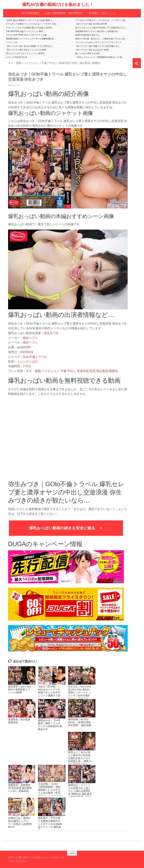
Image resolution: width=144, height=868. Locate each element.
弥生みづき (51, 333)
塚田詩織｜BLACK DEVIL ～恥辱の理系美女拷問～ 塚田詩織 (80, 722)
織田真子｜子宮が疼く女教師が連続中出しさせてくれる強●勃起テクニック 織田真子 (50, 824)
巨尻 (75, 63)
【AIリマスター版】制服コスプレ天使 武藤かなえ (97, 46)
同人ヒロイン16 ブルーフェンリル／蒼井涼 (25, 54)
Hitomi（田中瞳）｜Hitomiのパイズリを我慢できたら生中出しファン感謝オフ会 (49, 691)
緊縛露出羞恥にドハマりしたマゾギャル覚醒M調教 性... (31, 39)
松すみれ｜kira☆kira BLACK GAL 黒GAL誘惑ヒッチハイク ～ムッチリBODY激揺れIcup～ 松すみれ (80, 693)
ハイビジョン (31, 63)
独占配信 (85, 63)
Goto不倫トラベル (35, 357)
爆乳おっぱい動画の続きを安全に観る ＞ (66, 528)
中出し (53, 63)
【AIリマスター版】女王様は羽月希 (91, 24)
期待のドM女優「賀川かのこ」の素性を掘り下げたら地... (101, 39)
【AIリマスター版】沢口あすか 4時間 (92, 50)
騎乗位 (96, 63)
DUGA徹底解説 (31, 13)
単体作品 (64, 63)
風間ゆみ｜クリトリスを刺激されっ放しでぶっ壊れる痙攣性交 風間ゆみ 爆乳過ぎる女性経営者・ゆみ (80, 791)
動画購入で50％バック (102, 13)
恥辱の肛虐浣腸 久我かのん (88, 35)
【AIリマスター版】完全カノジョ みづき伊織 (26, 50)
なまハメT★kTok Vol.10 (17, 57)
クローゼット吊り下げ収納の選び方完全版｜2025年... (30, 28)
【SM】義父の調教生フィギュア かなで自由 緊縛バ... (30, 20)
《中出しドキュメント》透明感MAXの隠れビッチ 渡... (99, 57)
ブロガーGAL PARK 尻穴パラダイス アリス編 (26, 35)
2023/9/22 (27, 352)
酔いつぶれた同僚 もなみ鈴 (88, 54)
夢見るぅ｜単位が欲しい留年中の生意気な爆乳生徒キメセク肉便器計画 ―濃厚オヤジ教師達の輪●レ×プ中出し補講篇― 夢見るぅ (80, 761)
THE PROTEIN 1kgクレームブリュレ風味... (25, 31)
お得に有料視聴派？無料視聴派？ (64, 13)
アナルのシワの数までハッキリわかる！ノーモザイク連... (101, 20)
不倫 (44, 63)
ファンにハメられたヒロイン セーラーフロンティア (98, 42)
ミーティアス (12, 42)
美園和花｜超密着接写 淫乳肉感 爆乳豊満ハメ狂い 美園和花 (20, 788)
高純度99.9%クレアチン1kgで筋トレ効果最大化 (97, 31)
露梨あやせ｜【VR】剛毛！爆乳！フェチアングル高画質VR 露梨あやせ (50, 725)
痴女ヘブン (30, 338)
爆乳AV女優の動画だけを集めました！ (58, 5)
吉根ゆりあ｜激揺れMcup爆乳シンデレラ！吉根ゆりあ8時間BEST (20, 822)
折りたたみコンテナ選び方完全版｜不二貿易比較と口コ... (101, 28)
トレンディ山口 (27, 362)
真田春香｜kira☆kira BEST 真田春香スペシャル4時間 (20, 690)
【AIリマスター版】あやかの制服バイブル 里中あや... (30, 46)
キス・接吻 (15, 63)
